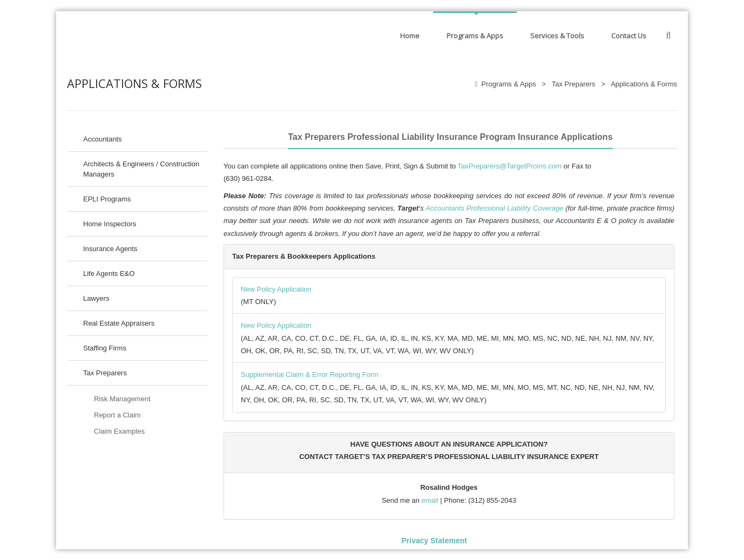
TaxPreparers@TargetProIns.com (510, 166)
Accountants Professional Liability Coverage (494, 208)
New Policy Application (276, 289)
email (430, 500)
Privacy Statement (434, 541)
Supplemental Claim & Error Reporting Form (310, 375)
